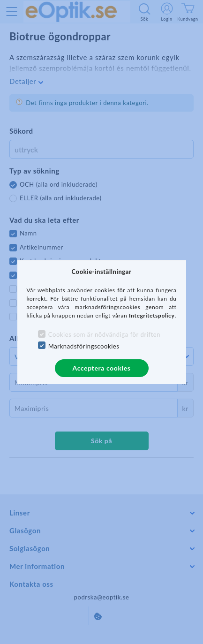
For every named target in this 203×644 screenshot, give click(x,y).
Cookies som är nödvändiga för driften (104, 334)
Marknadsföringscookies (84, 346)
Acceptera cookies (102, 368)
